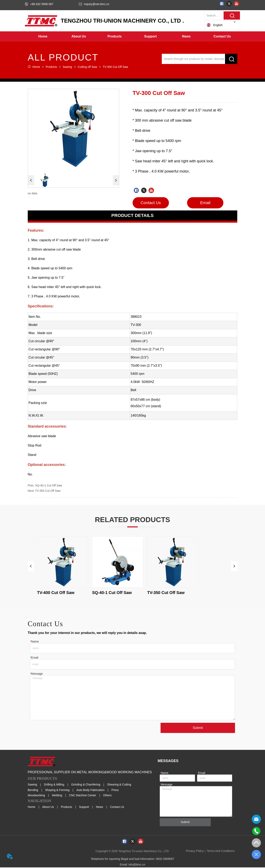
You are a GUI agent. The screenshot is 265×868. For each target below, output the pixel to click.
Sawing (67, 67)
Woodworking (36, 796)
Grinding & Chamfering (86, 785)
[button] (79, 36)
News (99, 807)
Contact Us (117, 807)
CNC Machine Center (83, 796)
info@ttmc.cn (137, 865)
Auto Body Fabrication (91, 790)
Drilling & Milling (54, 785)
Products (51, 67)
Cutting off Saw (87, 67)
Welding (57, 796)
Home (36, 67)
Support (84, 807)
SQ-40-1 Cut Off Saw (49, 485)
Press (115, 790)
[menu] (132, 36)
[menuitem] (79, 36)
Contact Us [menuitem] (222, 36)
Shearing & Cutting (119, 785)
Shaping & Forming (57, 790)
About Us (48, 807)
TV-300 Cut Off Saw (115, 67)
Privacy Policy (195, 851)
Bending (33, 790)
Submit (198, 728)
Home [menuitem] (43, 36)
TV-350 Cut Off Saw (48, 491)
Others (107, 796)
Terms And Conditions (221, 851)
